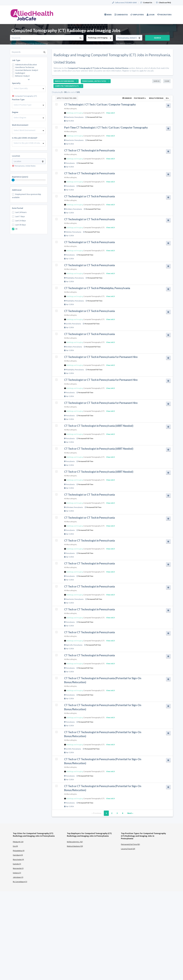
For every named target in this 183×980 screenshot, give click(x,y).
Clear (167, 81)
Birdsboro (69, 209)
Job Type (16, 60)
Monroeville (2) (18, 868)
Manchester (70, 117)
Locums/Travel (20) (128, 849)
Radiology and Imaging (75, 113)
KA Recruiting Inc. (71, 109)
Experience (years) (20, 177)
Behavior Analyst (22, 76)
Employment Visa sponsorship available (27, 196)
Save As (157, 81)
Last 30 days (21, 225)
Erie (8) (15, 846)
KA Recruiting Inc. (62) (75, 842)
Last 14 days (21, 221)
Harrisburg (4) (18, 855)
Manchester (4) (18, 859)
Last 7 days (20, 216)
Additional (17, 190)
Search (157, 38)
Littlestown (69, 507)
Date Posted (18, 208)
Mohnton (69, 232)
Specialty (16, 83)
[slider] (13, 180)
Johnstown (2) (18, 877)
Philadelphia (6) (19, 851)
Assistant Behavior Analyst (27, 70)
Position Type (18, 99)
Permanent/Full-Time (95, 117)
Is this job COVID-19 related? (25, 138)
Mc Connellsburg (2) (20, 882)
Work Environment (20, 125)
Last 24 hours (21, 212)
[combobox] (100, 38)
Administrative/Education (26, 65)
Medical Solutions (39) (75, 846)
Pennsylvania (79, 117)
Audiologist (20, 73)
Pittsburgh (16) (18, 842)
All (16, 229)
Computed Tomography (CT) (94, 113)
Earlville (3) (17, 864)
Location (16, 156)
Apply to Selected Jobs (67, 98)
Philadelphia (70, 278)
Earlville (68, 324)
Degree (15, 112)
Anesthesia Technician (25, 67)
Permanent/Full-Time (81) (130, 844)
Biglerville (69, 645)
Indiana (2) (17, 873)
